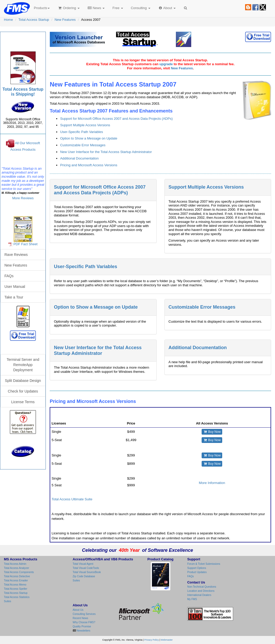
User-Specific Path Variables (82, 132)
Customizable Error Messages (83, 145)
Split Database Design (23, 381)
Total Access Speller (16, 589)
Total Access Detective (17, 576)
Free (118, 8)
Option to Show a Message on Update (89, 138)
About (167, 8)
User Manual (15, 287)
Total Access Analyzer (17, 568)
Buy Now (212, 432)
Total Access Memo (15, 585)
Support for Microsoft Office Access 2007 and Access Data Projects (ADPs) (116, 119)
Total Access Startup (34, 20)
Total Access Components (19, 572)
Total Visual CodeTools (86, 568)
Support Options (197, 568)
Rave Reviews (16, 255)
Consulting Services (84, 614)
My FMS (192, 599)
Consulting (141, 8)
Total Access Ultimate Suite (72, 499)
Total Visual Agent (83, 564)
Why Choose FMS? (84, 622)
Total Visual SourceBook (87, 572)
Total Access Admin (15, 564)
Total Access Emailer (16, 580)
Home (8, 20)
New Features (65, 20)
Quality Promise (82, 626)
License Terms (23, 402)
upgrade (166, 64)
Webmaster (167, 640)
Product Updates (197, 572)
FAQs (9, 276)
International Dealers (199, 595)
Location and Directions (201, 591)
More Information (212, 483)
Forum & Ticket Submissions (204, 564)
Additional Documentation (79, 158)
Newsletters (83, 631)
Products (42, 8)
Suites (8, 601)
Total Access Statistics (17, 597)
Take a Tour (14, 297)
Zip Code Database (84, 576)
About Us (78, 610)
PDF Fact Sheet (25, 244)
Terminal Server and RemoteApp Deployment (23, 365)
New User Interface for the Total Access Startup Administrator (106, 152)
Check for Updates (23, 391)
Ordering (69, 8)
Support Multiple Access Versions (85, 125)
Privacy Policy (152, 640)
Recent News (80, 618)
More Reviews (23, 198)
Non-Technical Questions (202, 587)
